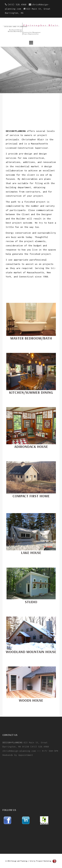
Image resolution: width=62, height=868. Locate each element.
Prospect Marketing (44, 861)
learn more (31, 76)
